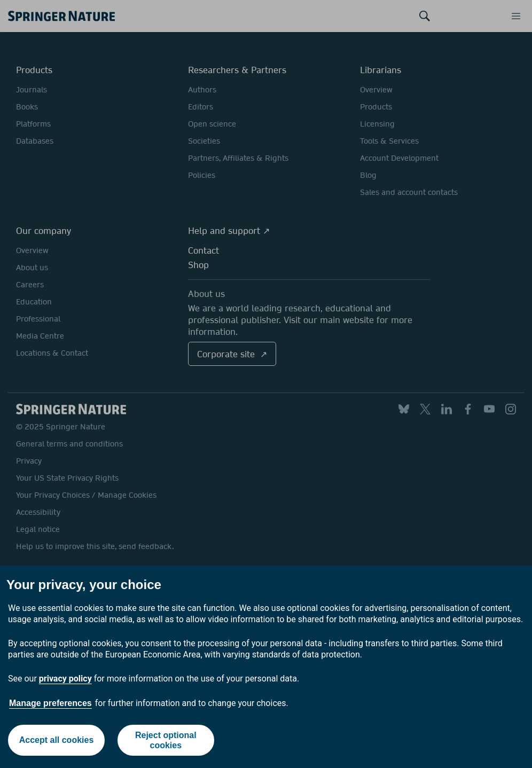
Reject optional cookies (166, 740)
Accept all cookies (57, 740)
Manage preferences (50, 703)
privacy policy (65, 679)
